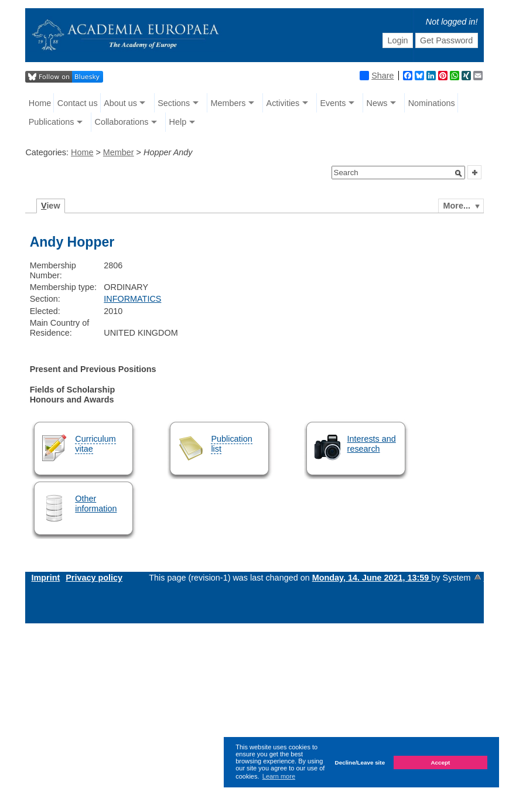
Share (377, 76)
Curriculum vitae (95, 444)
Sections (174, 103)
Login (397, 40)
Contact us (78, 103)
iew (51, 206)
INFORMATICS (132, 299)
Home (40, 103)
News (377, 103)
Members (228, 103)
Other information (96, 504)
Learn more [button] (279, 776)
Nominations (432, 103)
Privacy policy (94, 578)
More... (457, 206)
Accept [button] (440, 762)
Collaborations (121, 122)
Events (333, 103)
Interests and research (372, 444)
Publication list (231, 444)
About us (120, 103)
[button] (459, 173)
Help (178, 122)
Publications (52, 122)
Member (119, 152)
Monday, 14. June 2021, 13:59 (372, 578)
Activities (283, 103)
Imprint (45, 578)
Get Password (446, 40)
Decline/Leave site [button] (360, 762)
